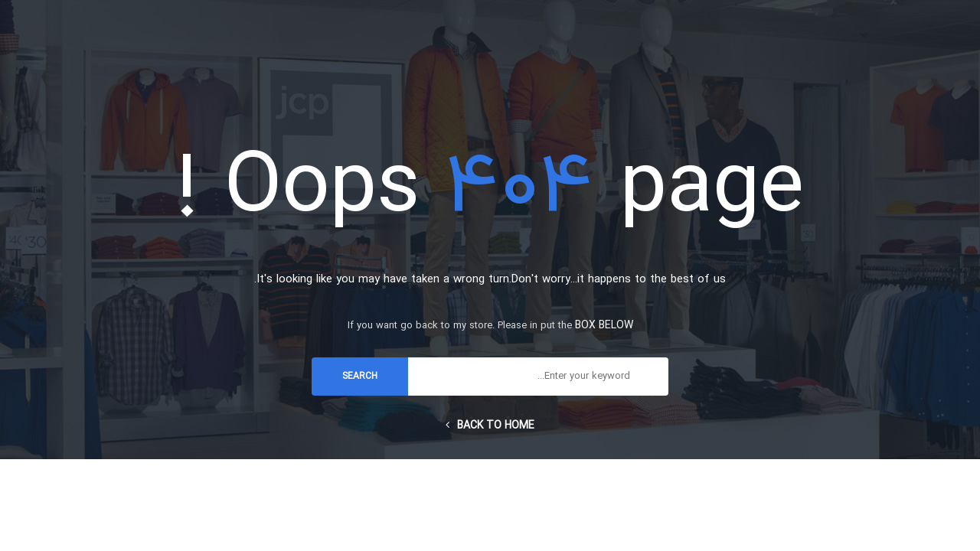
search (360, 377)
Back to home (490, 426)
